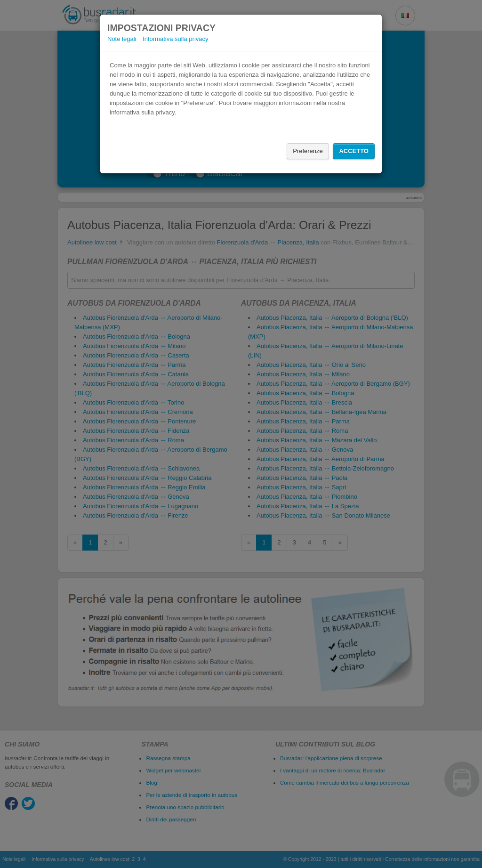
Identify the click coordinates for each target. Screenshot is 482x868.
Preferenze (308, 151)
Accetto (354, 151)
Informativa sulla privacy (175, 39)
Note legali (122, 39)
